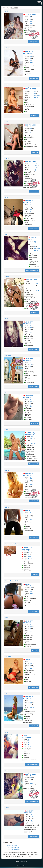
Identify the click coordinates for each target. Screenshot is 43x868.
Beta (6, 234)
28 (36, 164)
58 (30, 403)
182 (31, 18)
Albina (7, 430)
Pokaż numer (35, 116)
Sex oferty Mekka (13, 846)
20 (30, 512)
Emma (7, 808)
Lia (6, 393)
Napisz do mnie (34, 79)
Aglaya (7, 507)
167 (37, 283)
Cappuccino (8, 656)
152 (31, 206)
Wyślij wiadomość (34, 350)
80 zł (31, 211)
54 (30, 516)
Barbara (7, 277)
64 (30, 208)
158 (31, 328)
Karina (7, 470)
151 (36, 165)
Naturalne (37, 95)
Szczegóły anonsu (33, 42)
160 (31, 401)
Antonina (7, 48)
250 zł (31, 407)
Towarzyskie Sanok (13, 848)
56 (36, 167)
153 (31, 129)
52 (30, 780)
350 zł (31, 333)
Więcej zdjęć (35, 152)
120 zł (31, 370)
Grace (7, 197)
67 (30, 590)
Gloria (6, 618)
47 (30, 130)
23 (30, 662)
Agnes (7, 159)
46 (30, 59)
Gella (6, 319)
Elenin (7, 122)
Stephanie (8, 356)
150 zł (31, 593)
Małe (31, 22)
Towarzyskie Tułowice (14, 849)
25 (30, 400)
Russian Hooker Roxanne (12, 544)
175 (31, 479)
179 (35, 243)
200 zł (31, 62)
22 (36, 282)
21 (30, 55)
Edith (6, 771)
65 (35, 247)
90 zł (37, 171)
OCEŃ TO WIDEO (31, 14)
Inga (6, 693)
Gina (6, 732)
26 (30, 477)
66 (35, 94)
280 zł (36, 250)
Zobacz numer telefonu (32, 270)
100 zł (30, 558)
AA (30, 132)
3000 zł (32, 708)
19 (30, 16)
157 (31, 514)
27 (35, 90)
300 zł (31, 23)
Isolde (6, 11)
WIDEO (27, 510)
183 (31, 57)
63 (36, 287)
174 (31, 365)
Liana (6, 85)
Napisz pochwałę (34, 464)
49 (30, 20)
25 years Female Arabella (12, 581)
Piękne (31, 60)
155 (31, 702)
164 (35, 92)
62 (32, 440)
